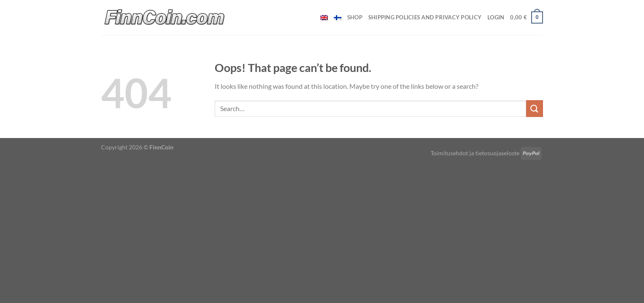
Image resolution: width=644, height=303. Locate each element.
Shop (355, 17)
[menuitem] (324, 18)
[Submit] (535, 108)
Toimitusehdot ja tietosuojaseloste (475, 153)
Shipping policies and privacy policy (425, 17)
